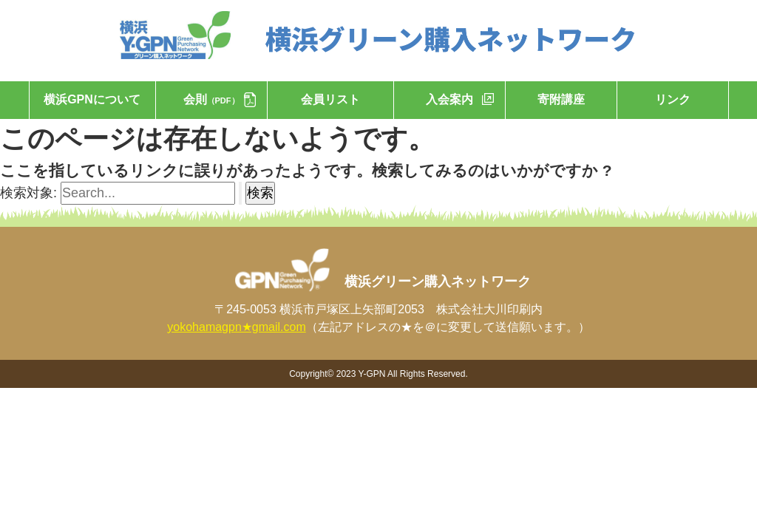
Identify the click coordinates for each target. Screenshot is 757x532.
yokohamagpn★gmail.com (236, 327)
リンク (673, 99)
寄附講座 (561, 99)
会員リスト (330, 99)
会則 (211, 99)
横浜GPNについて (92, 99)
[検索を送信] (240, 193)
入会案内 (449, 99)
